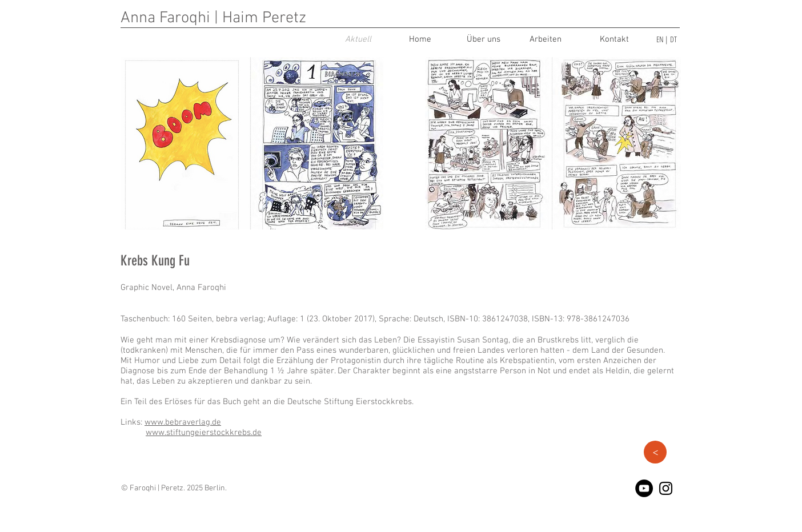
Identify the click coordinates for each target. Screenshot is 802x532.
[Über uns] (483, 39)
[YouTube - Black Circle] (644, 488)
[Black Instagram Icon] (666, 488)
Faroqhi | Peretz (157, 488)
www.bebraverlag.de (183, 422)
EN (660, 39)
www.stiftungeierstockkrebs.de (204, 433)
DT (673, 39)
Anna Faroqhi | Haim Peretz (213, 18)
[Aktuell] (358, 39)
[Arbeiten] (546, 39)
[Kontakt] (614, 39)
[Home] (420, 39)
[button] (655, 452)
